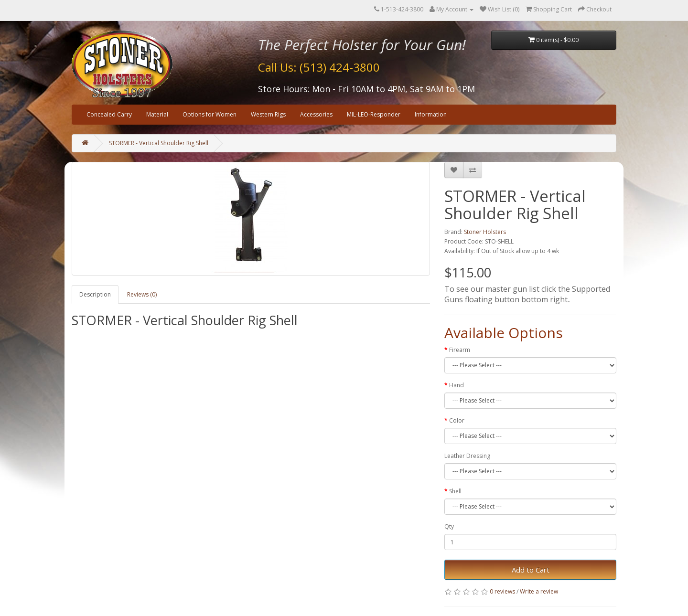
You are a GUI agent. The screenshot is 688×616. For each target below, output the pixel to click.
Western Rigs (268, 114)
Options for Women (210, 114)
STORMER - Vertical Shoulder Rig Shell (159, 143)
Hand (457, 385)
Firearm (460, 350)
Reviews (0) (142, 294)
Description (95, 294)
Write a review (539, 591)
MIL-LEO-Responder (374, 114)
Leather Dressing (467, 456)
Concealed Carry (109, 114)
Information (431, 114)
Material (157, 114)
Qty (449, 526)
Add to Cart (531, 570)
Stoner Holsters (485, 232)
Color (457, 420)
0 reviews (502, 591)
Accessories (316, 114)
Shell (455, 491)
